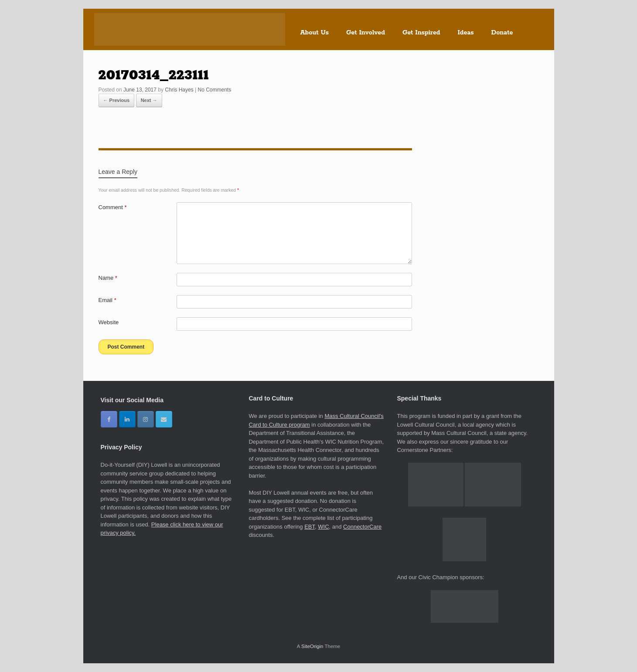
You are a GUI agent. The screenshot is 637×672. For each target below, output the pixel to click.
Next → (149, 100)
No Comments (214, 90)
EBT (310, 527)
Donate (502, 33)
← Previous (117, 100)
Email (107, 300)
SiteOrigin (312, 646)
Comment (113, 207)
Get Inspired (421, 33)
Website (109, 322)
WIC (323, 527)
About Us (315, 33)
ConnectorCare (362, 527)
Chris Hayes (179, 90)
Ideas (466, 33)
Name (108, 278)
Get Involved (366, 33)
